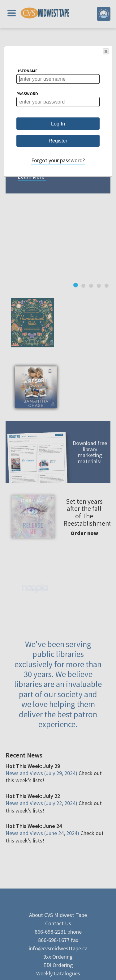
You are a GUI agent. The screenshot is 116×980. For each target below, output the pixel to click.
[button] (106, 51)
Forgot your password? (58, 160)
